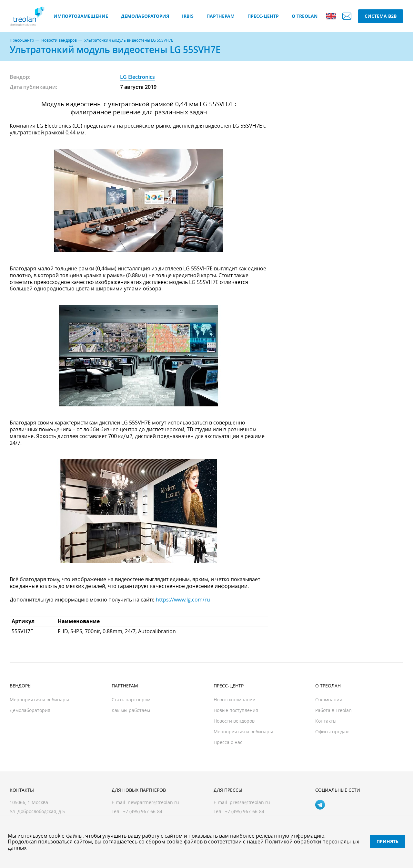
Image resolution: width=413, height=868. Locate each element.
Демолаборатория (145, 16)
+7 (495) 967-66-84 (245, 811)
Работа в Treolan (333, 710)
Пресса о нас (228, 742)
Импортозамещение (81, 16)
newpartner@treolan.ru (153, 802)
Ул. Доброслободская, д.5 (37, 811)
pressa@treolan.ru (250, 802)
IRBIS (188, 16)
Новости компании (235, 700)
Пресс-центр (263, 16)
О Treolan (305, 16)
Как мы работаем (131, 710)
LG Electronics (137, 77)
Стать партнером (131, 700)
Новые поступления (236, 710)
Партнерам (221, 16)
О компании (329, 700)
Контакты (326, 721)
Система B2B (381, 16)
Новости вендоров (59, 40)
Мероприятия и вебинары (39, 700)
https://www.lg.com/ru (183, 600)
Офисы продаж (332, 732)
